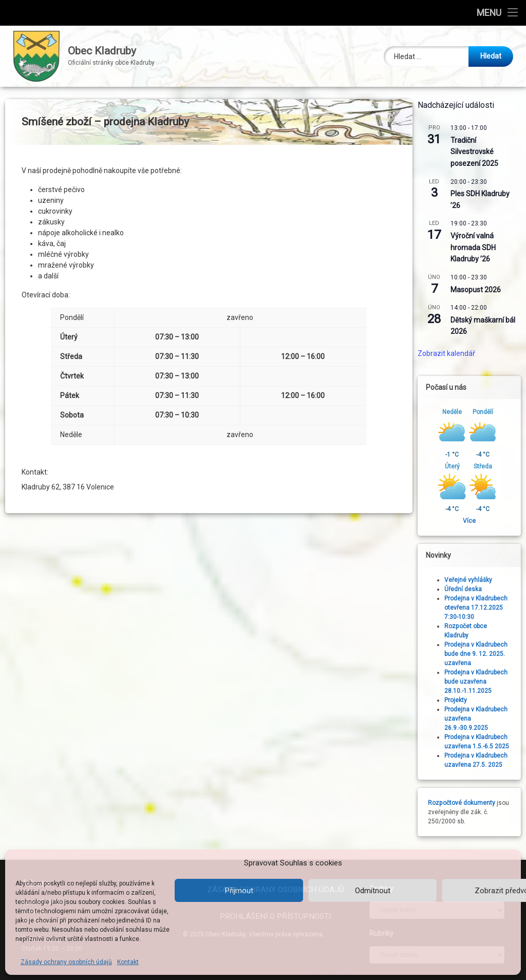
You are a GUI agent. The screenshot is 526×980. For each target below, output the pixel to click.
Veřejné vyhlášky (472, 580)
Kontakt (128, 962)
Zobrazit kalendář (450, 353)
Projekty (460, 700)
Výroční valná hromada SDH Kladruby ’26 (477, 247)
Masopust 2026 (480, 290)
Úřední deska (467, 589)
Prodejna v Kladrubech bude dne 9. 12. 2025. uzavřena (480, 654)
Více (473, 521)
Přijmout (239, 891)
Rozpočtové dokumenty (466, 803)
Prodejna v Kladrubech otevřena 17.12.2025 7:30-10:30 (480, 608)
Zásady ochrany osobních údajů (66, 962)
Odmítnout (373, 891)
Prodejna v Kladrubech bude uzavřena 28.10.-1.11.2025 (480, 682)
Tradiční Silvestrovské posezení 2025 (478, 152)
